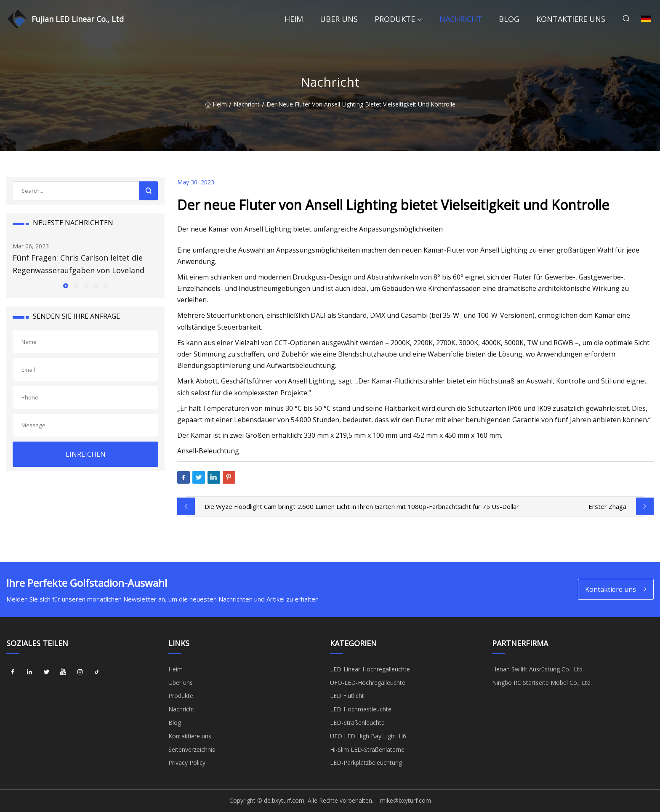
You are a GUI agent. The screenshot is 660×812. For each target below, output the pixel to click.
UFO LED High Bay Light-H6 (368, 736)
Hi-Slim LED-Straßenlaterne (367, 749)
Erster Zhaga (607, 506)
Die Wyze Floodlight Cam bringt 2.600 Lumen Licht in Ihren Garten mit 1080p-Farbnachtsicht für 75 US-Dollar (362, 506)
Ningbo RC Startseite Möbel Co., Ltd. (542, 683)
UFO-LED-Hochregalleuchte (368, 683)
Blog (509, 19)
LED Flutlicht (347, 696)
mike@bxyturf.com (406, 800)
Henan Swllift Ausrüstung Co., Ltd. (538, 669)
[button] (65, 285)
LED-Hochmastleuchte (361, 709)
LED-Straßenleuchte (357, 723)
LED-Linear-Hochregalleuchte (370, 669)
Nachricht (461, 19)
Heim (294, 19)
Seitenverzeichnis (192, 749)
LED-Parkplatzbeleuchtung (366, 763)
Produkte (395, 19)
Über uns (339, 19)
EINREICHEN (86, 454)
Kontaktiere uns (571, 19)
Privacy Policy (187, 763)
